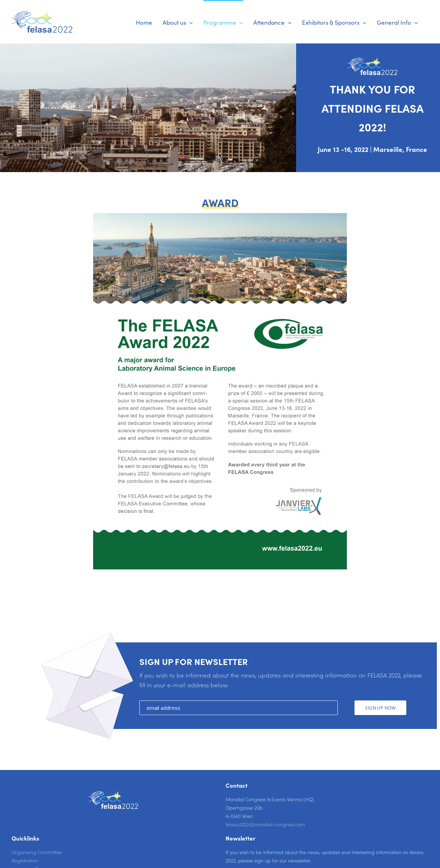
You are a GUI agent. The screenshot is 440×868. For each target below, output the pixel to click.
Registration (25, 860)
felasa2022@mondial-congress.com (265, 824)
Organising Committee (37, 852)
